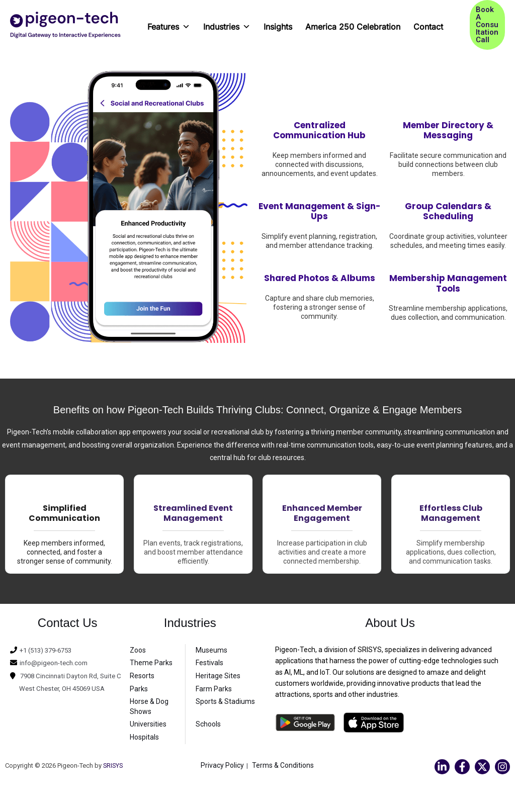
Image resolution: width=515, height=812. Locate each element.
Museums (211, 650)
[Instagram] (502, 767)
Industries (227, 23)
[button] (487, 25)
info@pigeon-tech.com (56, 663)
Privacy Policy (222, 765)
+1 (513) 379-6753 (49, 650)
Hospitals (144, 737)
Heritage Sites (218, 676)
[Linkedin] (442, 767)
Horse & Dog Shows (149, 706)
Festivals (209, 663)
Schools (208, 724)
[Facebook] (462, 767)
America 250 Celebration (353, 27)
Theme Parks (151, 663)
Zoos (138, 650)
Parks (139, 689)
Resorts (142, 676)
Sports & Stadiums (225, 701)
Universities (148, 724)
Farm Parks (214, 689)
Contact (428, 27)
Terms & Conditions (283, 765)
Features (169, 23)
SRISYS (114, 765)
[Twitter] (482, 767)
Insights (278, 27)
